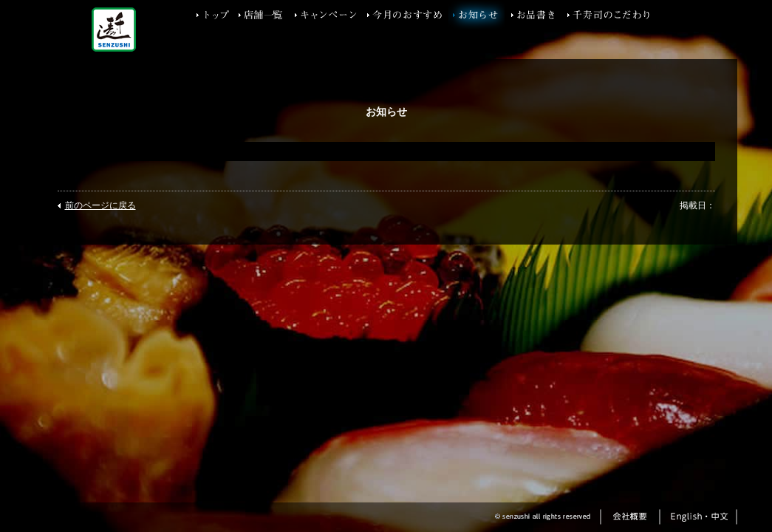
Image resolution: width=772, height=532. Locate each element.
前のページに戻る (100, 205)
